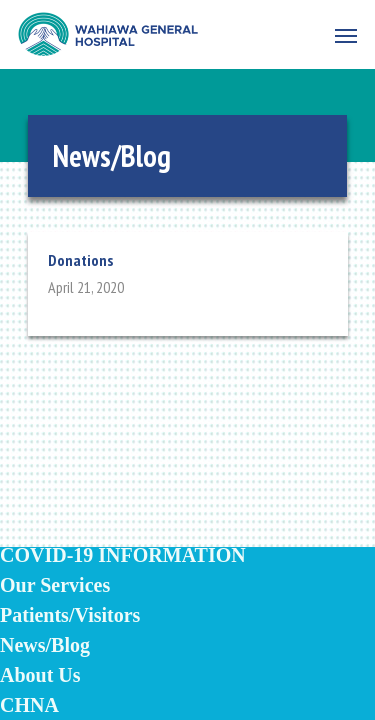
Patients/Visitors (70, 615)
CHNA (29, 705)
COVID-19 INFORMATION (123, 555)
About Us (40, 675)
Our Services (55, 585)
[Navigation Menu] (346, 35)
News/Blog (45, 645)
